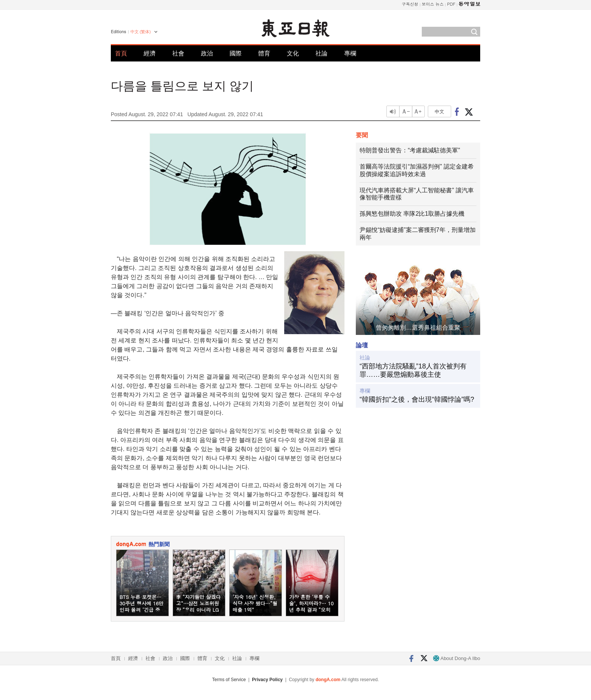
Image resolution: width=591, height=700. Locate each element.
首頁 (121, 53)
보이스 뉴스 (433, 4)
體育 (264, 53)
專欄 (350, 53)
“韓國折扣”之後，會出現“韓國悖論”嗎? (417, 399)
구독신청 (410, 4)
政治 (207, 53)
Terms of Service (229, 680)
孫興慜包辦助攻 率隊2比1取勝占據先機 (412, 214)
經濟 (150, 53)
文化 (293, 53)
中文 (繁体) (141, 32)
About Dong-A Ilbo (457, 658)
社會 (178, 53)
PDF (451, 4)
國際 (236, 53)
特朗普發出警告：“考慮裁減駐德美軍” (410, 150)
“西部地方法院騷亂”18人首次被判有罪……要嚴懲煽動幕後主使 (413, 370)
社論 (322, 53)
